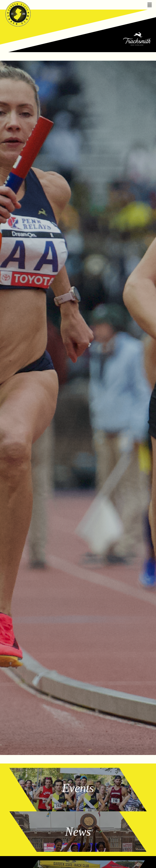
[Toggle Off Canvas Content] (150, 4)
